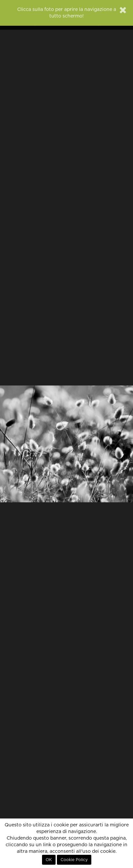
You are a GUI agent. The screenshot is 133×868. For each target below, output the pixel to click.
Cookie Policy (74, 860)
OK (49, 860)
